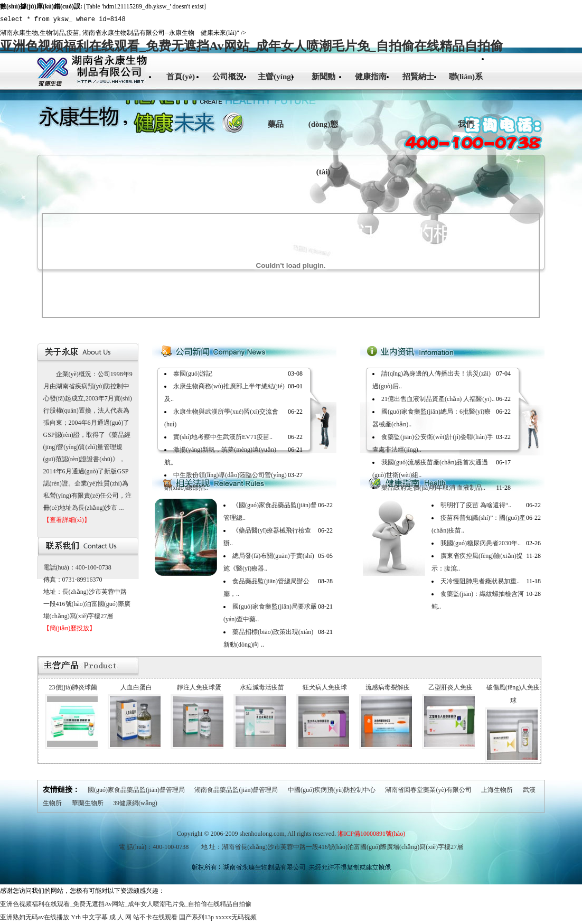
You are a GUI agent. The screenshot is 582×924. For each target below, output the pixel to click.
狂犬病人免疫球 (325, 687)
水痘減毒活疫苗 (262, 687)
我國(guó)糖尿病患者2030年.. (481, 543)
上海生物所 (497, 790)
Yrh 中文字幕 (89, 917)
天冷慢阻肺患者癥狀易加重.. (480, 581)
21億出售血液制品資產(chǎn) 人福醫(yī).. (438, 399)
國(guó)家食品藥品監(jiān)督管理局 (136, 790)
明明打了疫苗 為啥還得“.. (476, 505)
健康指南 (371, 77)
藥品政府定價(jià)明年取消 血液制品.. (433, 488)
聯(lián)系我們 (466, 100)
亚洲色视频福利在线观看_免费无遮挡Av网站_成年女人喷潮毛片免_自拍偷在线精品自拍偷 (251, 46)
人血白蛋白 (136, 687)
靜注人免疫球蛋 (199, 687)
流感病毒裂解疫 (388, 687)
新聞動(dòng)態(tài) (323, 124)
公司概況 (228, 77)
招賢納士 (418, 77)
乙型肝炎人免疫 (450, 687)
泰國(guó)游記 (193, 374)
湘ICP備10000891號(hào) (371, 834)
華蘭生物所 (88, 803)
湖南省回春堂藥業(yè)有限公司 (428, 790)
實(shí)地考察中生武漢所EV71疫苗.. (223, 437)
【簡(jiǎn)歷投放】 (70, 628)
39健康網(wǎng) (135, 803)
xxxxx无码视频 (236, 917)
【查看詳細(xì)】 (67, 520)
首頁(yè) (181, 77)
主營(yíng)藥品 (276, 100)
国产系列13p (196, 917)
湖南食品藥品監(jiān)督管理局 (236, 790)
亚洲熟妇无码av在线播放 (35, 917)
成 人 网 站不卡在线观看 (143, 917)
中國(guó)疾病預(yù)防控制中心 (332, 790)
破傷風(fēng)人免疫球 (513, 694)
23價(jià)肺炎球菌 (73, 687)
